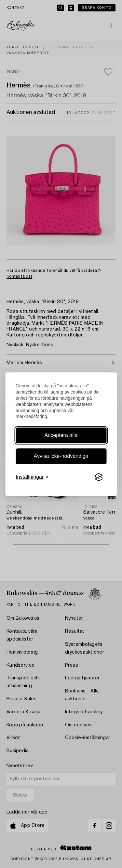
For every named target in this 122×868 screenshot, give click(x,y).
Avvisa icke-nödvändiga (61, 456)
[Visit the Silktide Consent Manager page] (99, 477)
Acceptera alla (61, 435)
